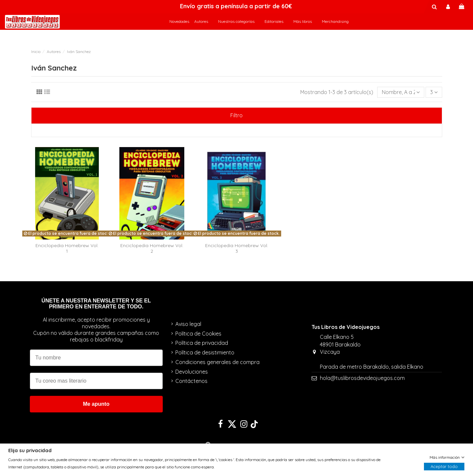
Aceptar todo (444, 467)
